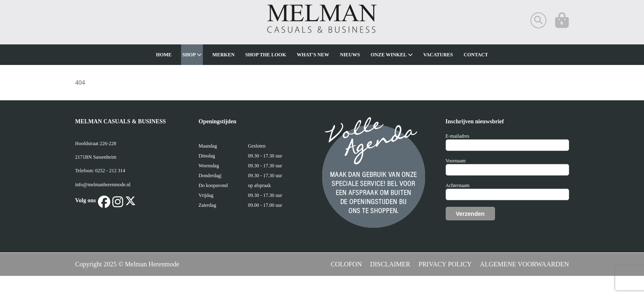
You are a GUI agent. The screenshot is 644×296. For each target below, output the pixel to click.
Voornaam (456, 161)
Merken (223, 55)
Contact (476, 55)
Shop (192, 55)
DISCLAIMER (390, 264)
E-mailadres (458, 136)
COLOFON (346, 264)
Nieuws (350, 55)
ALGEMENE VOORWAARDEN (524, 264)
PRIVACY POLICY (445, 264)
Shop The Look (266, 55)
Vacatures (438, 55)
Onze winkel (392, 55)
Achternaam (458, 185)
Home (164, 55)
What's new (313, 55)
